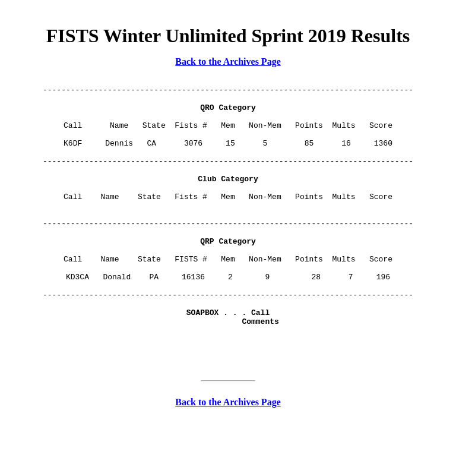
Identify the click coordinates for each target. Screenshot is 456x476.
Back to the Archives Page (228, 62)
